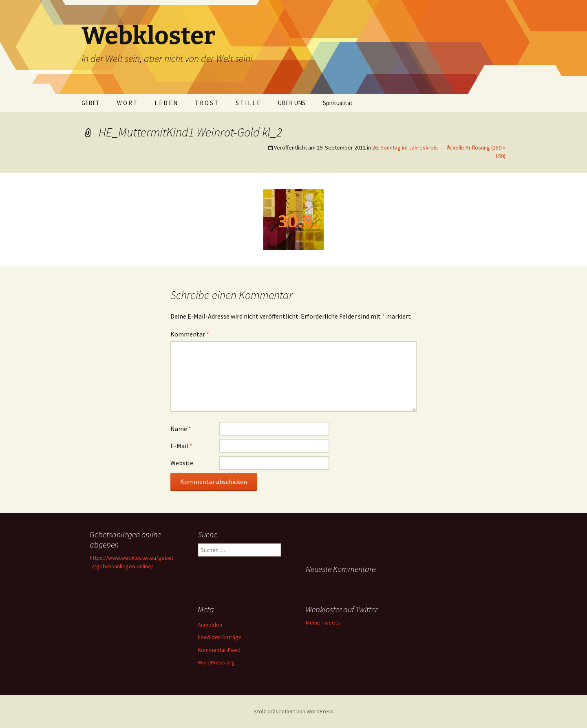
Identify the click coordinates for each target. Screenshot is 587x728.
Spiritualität (338, 103)
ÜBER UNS (291, 103)
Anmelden (210, 625)
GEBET (90, 103)
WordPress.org (216, 662)
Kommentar (190, 334)
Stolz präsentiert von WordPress (294, 711)
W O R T (127, 103)
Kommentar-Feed (219, 650)
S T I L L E (248, 103)
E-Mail (181, 446)
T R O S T (206, 103)
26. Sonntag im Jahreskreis (405, 147)
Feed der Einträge (220, 637)
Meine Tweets (323, 622)
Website (182, 463)
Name (181, 429)
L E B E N (166, 103)
